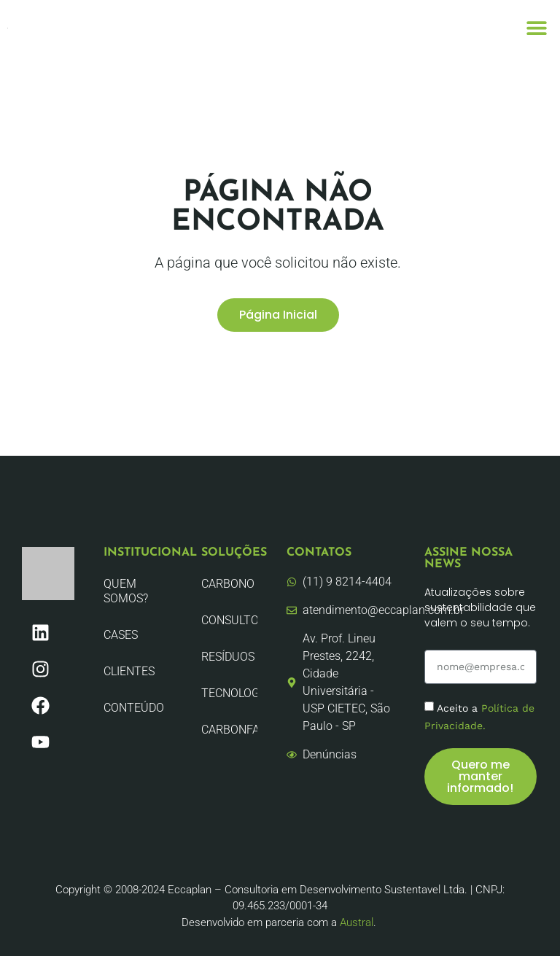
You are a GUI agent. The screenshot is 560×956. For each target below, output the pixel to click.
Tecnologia (229, 693)
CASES (121, 635)
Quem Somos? (126, 591)
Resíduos (228, 657)
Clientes (129, 671)
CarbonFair (229, 730)
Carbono (228, 584)
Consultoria (229, 620)
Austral (357, 922)
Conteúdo (134, 708)
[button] (536, 27)
